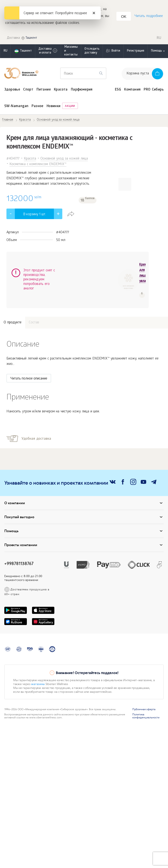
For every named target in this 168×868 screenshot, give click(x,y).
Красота (61, 90)
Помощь (84, 520)
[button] (125, 185)
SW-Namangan (16, 107)
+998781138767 (19, 553)
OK (124, 17)
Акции (70, 107)
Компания (132, 90)
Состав (34, 312)
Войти (116, 51)
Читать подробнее (148, 16)
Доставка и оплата (48, 51)
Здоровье (12, 90)
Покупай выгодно (84, 506)
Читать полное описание (29, 368)
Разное (37, 107)
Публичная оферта (144, 699)
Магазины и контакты (71, 51)
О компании (84, 492)
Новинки (54, 107)
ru (5, 51)
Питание (44, 90)
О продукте (13, 312)
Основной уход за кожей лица (64, 159)
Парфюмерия (82, 90)
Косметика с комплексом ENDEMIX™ (38, 165)
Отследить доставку (92, 51)
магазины (38, 673)
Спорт (28, 90)
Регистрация (135, 51)
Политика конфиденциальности (146, 705)
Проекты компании (84, 534)
